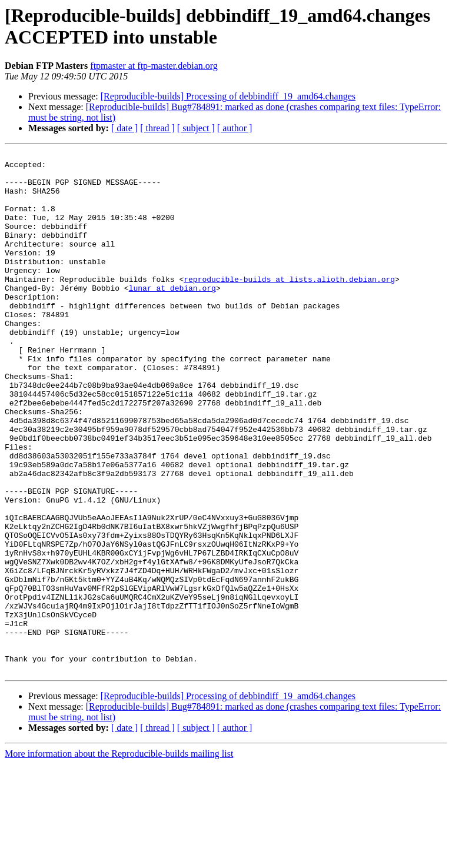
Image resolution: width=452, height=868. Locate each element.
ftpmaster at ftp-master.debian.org (154, 66)
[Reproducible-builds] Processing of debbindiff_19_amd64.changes (228, 96)
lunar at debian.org (172, 316)
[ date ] (124, 128)
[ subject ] (196, 128)
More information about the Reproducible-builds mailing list (119, 858)
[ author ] (235, 128)
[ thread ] (157, 128)
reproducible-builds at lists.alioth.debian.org (289, 305)
